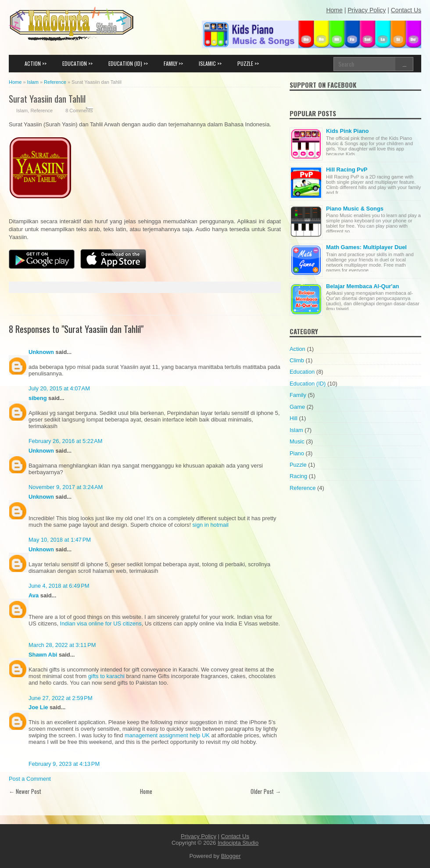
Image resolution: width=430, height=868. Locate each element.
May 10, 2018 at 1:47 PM (60, 540)
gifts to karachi (106, 676)
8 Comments (79, 111)
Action (297, 349)
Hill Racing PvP (347, 170)
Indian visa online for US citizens (101, 623)
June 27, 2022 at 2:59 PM (61, 698)
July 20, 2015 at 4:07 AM (59, 388)
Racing (298, 476)
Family (298, 395)
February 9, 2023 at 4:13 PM (64, 764)
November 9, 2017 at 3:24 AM (66, 487)
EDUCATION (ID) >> (128, 63)
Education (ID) (308, 384)
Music (297, 441)
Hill (294, 418)
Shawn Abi (43, 655)
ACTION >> (36, 63)
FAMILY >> (173, 63)
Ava (34, 595)
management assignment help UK (167, 735)
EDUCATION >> (77, 63)
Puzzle (298, 465)
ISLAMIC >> (210, 63)
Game (297, 407)
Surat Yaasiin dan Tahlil (47, 98)
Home (146, 791)
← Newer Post (25, 791)
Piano (297, 453)
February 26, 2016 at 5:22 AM (66, 441)
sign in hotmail (211, 525)
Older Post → (266, 791)
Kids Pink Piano (347, 131)
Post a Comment (30, 779)
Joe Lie (38, 707)
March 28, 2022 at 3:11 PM (62, 645)
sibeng (38, 398)
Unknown (41, 352)
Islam (22, 111)
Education (302, 372)
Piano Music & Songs (355, 209)
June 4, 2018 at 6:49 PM (59, 586)
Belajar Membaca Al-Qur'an (362, 286)
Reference (41, 111)
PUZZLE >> (248, 63)
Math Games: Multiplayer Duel (366, 247)
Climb (297, 360)
